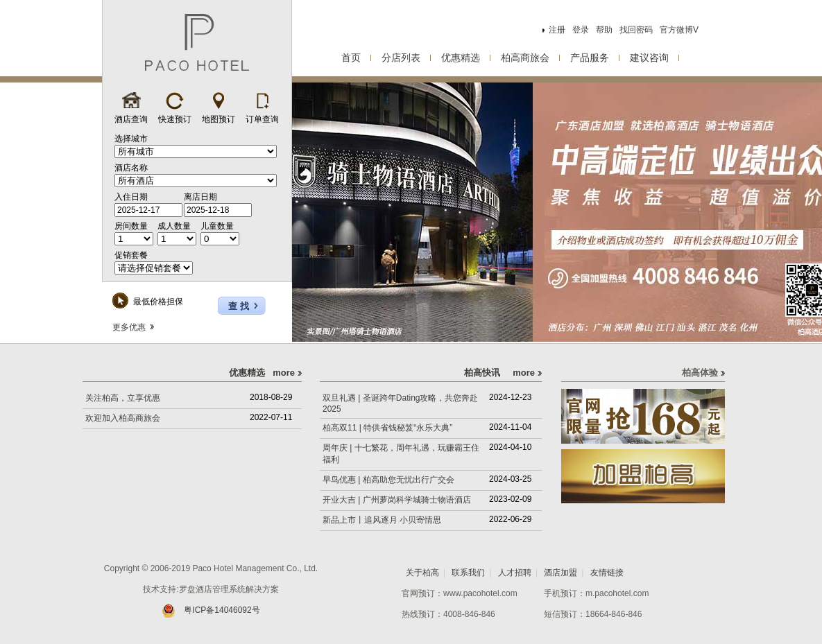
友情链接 (607, 573)
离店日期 (200, 197)
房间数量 (131, 226)
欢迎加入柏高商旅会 (123, 418)
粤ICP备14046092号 (211, 610)
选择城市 (131, 139)
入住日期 (131, 197)
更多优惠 (133, 327)
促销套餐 (131, 255)
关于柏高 (422, 573)
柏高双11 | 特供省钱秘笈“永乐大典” (387, 428)
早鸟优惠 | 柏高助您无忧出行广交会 (388, 480)
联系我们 (468, 573)
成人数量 (174, 226)
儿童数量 (217, 226)
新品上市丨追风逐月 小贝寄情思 (382, 520)
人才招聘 (515, 573)
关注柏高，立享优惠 (123, 398)
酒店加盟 (560, 573)
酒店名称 (131, 168)
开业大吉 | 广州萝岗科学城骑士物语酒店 (397, 500)
